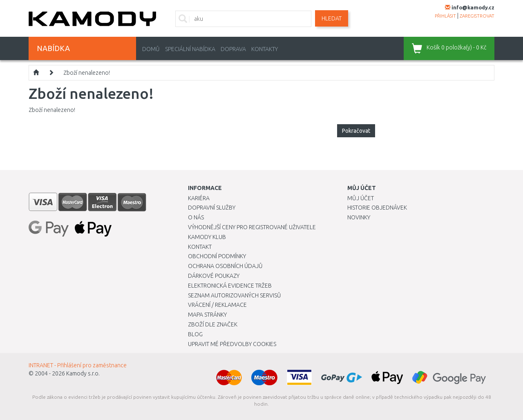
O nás (196, 217)
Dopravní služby (212, 208)
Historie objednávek (377, 208)
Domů (151, 49)
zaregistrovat (477, 16)
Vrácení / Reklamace (217, 305)
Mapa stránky (207, 315)
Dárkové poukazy (214, 276)
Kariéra (199, 198)
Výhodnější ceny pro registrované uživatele (252, 227)
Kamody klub (207, 237)
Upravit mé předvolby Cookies (232, 344)
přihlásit (445, 16)
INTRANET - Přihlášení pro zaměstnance (78, 365)
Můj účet (361, 198)
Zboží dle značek (213, 324)
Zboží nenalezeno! (87, 73)
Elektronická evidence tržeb (230, 286)
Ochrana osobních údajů (225, 266)
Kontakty (265, 49)
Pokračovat (356, 131)
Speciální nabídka (190, 49)
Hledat (332, 18)
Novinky (359, 217)
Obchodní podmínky (217, 256)
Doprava (233, 49)
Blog (195, 334)
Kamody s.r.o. (83, 373)
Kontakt (200, 247)
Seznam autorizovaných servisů (235, 295)
